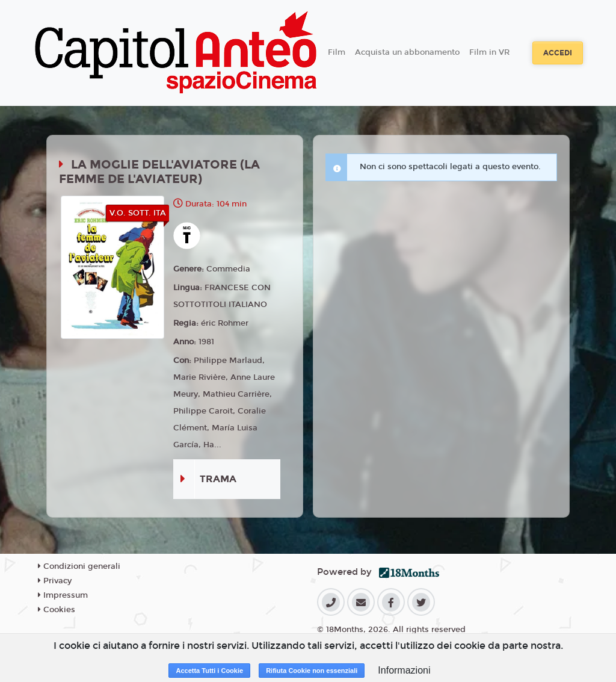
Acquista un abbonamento (407, 52)
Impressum (63, 595)
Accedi (558, 53)
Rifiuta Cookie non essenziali (312, 671)
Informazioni (404, 670)
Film (337, 52)
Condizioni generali (79, 566)
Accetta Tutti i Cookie (209, 671)
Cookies (57, 610)
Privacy (55, 581)
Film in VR (489, 52)
